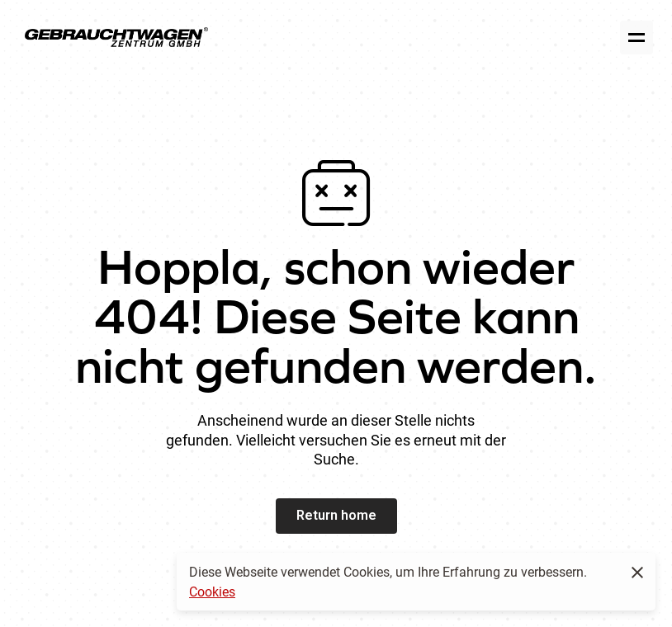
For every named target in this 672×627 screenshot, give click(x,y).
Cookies (212, 591)
